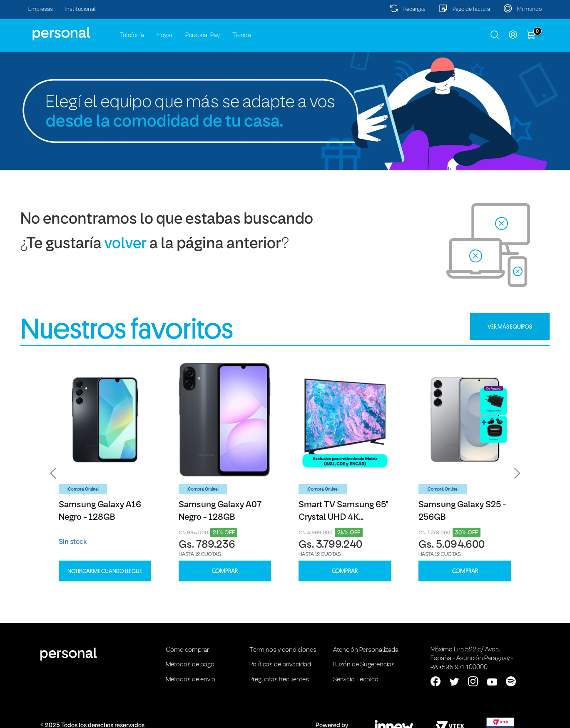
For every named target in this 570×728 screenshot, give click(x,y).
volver (126, 244)
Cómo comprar (187, 650)
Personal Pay (203, 35)
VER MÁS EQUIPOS (510, 327)
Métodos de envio (190, 680)
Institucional (81, 9)
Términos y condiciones (283, 650)
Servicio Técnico (356, 680)
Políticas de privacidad (280, 665)
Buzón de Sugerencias (364, 665)
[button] (53, 474)
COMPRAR (225, 571)
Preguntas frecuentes (279, 680)
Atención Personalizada (366, 650)
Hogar (165, 35)
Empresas (41, 9)
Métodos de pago (190, 665)
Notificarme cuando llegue (105, 571)
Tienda (242, 35)
